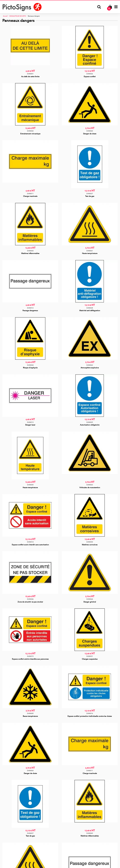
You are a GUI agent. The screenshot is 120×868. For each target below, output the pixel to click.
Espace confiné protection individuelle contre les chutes (90, 716)
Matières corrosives (90, 545)
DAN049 (30, 713)
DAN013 (30, 422)
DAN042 (30, 131)
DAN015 (30, 656)
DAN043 (30, 251)
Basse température (30, 716)
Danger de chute (90, 134)
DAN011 (30, 194)
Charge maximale (30, 196)
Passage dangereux (30, 311)
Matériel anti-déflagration (90, 311)
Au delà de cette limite (30, 77)
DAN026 (90, 74)
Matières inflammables (30, 253)
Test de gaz (90, 196)
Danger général (90, 602)
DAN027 (90, 194)
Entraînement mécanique (30, 134)
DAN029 (90, 422)
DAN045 (30, 485)
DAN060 (90, 131)
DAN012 (30, 308)
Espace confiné (90, 77)
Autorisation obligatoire (90, 425)
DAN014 (30, 542)
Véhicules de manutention (90, 488)
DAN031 (90, 656)
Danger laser (30, 425)
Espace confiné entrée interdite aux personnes (30, 659)
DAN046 (30, 599)
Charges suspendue (90, 659)
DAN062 (90, 365)
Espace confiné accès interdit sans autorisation (30, 545)
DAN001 (30, 74)
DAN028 (90, 308)
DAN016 (90, 713)
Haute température (90, 253)
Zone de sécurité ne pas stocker (30, 602)
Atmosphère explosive (90, 368)
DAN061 (90, 251)
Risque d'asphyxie (30, 368)
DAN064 (90, 599)
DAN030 (90, 542)
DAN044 (30, 365)
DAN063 (90, 485)
